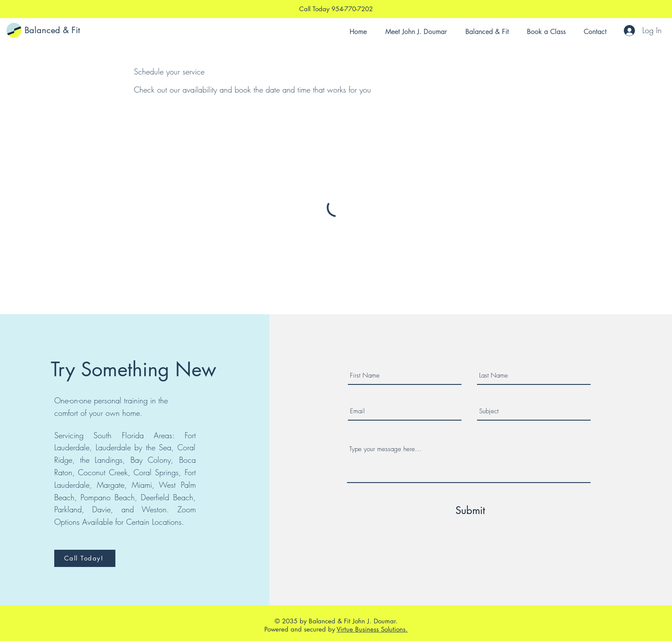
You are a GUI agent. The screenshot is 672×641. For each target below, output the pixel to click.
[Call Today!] (85, 558)
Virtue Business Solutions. (372, 629)
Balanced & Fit (52, 30)
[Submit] (470, 511)
